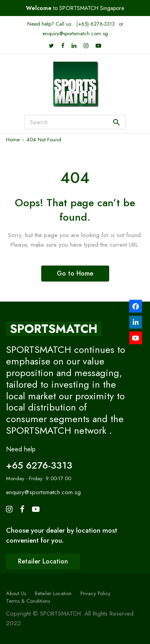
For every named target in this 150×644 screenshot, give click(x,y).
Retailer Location (53, 593)
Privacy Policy (95, 593)
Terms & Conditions (28, 601)
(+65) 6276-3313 (96, 24)
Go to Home (75, 273)
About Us (16, 593)
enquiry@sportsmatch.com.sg (75, 33)
